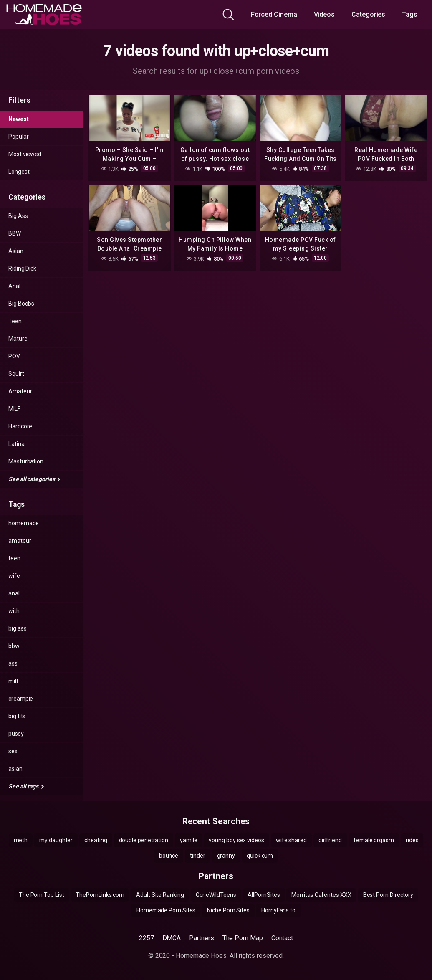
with (14, 611)
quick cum (260, 856)
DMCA (172, 938)
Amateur (20, 391)
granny (226, 856)
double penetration (144, 840)
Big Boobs (21, 304)
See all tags (26, 786)
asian (15, 769)
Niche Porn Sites (228, 910)
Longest (19, 172)
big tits (17, 716)
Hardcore (20, 426)
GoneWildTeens (216, 895)
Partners (201, 938)
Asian (16, 251)
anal (14, 593)
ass (13, 663)
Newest (19, 119)
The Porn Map (243, 938)
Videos (325, 14)
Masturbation (26, 461)
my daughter (56, 840)
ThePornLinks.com (100, 895)
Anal (14, 286)
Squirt (16, 374)
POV (14, 356)
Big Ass (18, 216)
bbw (14, 646)
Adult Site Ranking (160, 895)
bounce (169, 856)
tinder (198, 856)
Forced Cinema (274, 14)
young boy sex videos (236, 840)
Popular (18, 137)
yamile (189, 840)
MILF (14, 409)
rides (412, 840)
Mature (18, 339)
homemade (24, 523)
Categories (368, 14)
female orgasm (374, 840)
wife (14, 576)
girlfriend (330, 840)
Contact (282, 938)
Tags (410, 14)
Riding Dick (22, 268)
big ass (17, 628)
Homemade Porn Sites (166, 910)
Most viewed (25, 154)
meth (21, 840)
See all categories (34, 479)
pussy (16, 734)
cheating (96, 840)
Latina (16, 444)
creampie (21, 699)
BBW (15, 233)
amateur (20, 541)
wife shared (291, 840)
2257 (147, 938)
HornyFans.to (278, 910)
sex (13, 751)
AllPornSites (264, 895)
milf (14, 681)
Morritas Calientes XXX (321, 895)
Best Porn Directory (388, 895)
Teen (15, 321)
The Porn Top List (42, 895)
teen (14, 558)
